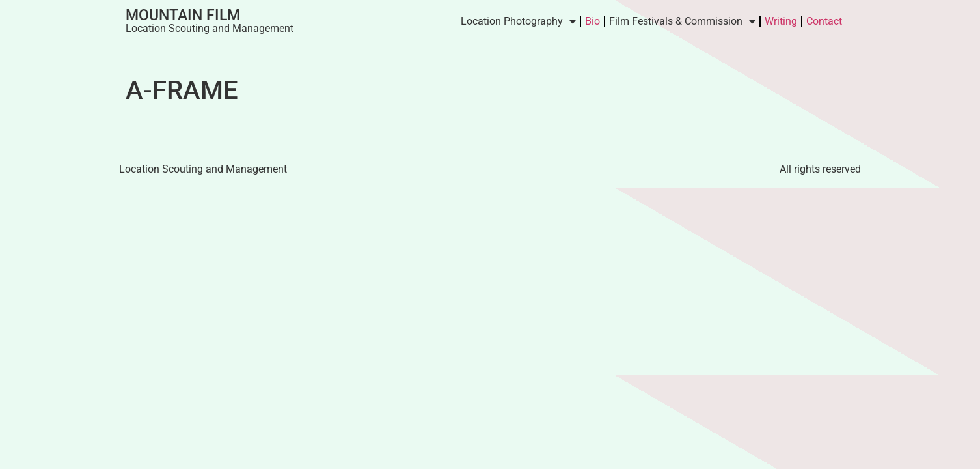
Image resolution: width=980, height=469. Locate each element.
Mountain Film (183, 15)
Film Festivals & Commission (682, 21)
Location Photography (518, 21)
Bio (592, 21)
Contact (824, 21)
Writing (781, 21)
